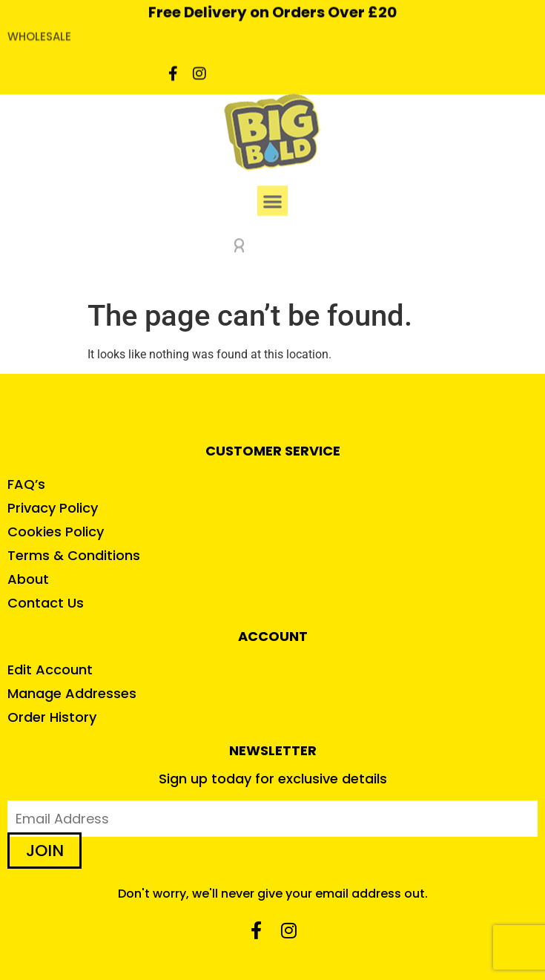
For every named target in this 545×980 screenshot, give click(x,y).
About (28, 579)
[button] (272, 191)
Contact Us (46, 603)
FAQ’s (26, 484)
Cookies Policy (56, 532)
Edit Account (50, 670)
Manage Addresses (72, 693)
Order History (52, 717)
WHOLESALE (39, 27)
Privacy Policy (53, 508)
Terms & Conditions (74, 555)
